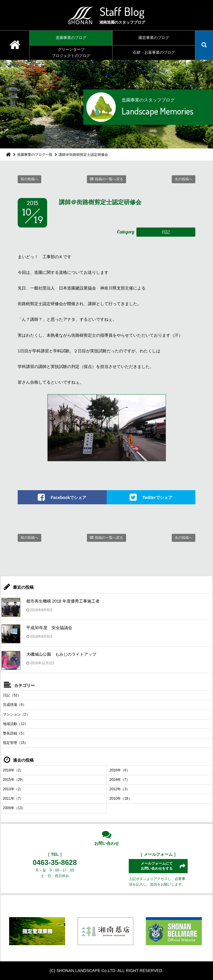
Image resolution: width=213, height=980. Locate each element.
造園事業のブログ (71, 38)
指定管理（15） (15, 743)
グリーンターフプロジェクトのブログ (71, 53)
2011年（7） (13, 799)
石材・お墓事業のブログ (154, 52)
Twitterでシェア (157, 498)
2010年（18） (121, 799)
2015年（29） (14, 780)
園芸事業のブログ (154, 38)
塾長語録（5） (15, 733)
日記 (166, 232)
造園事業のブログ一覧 (35, 155)
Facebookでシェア (68, 498)
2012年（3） (120, 789)
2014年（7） (120, 780)
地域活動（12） (15, 724)
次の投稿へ (184, 179)
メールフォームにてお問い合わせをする (157, 866)
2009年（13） (14, 808)
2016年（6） (120, 770)
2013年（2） (13, 789)
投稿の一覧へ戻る (109, 179)
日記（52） (12, 695)
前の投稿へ (29, 179)
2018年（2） (13, 770)
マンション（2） (16, 714)
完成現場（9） (15, 705)
